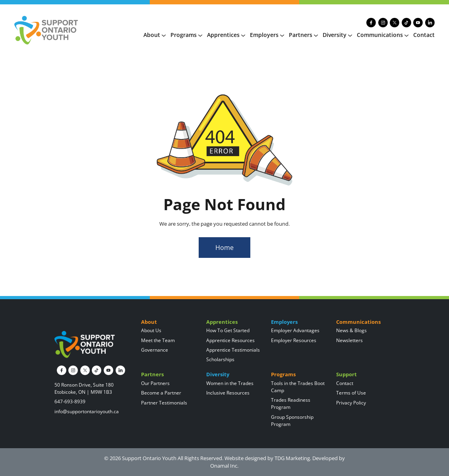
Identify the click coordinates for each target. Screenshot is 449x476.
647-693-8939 (70, 402)
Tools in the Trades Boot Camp (298, 387)
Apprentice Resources (230, 340)
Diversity (337, 35)
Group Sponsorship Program (292, 421)
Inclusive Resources (228, 393)
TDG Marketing (292, 458)
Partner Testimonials (164, 403)
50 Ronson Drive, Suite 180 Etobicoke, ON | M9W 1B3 (84, 388)
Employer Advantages (295, 330)
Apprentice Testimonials (233, 350)
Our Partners (155, 383)
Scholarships (220, 359)
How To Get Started (228, 330)
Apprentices (226, 35)
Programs (186, 35)
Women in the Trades (230, 383)
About (155, 35)
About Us (151, 330)
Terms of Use (351, 393)
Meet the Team (158, 340)
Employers (267, 35)
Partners (303, 35)
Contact (424, 35)
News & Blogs (351, 330)
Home (224, 248)
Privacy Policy (351, 403)
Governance (155, 350)
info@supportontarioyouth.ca (87, 411)
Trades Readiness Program (291, 403)
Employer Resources (294, 340)
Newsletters (349, 340)
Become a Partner (161, 393)
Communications (383, 35)
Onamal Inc (224, 466)
